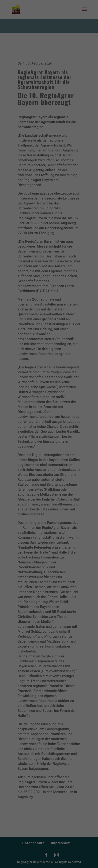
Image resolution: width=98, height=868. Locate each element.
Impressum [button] (72, 504)
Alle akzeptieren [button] (49, 466)
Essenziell (23, 449)
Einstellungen (13, 439)
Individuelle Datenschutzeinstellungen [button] (49, 493)
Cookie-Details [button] (28, 504)
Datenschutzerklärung (19, 434)
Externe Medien (68, 449)
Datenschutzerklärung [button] (51, 504)
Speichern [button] (49, 480)
